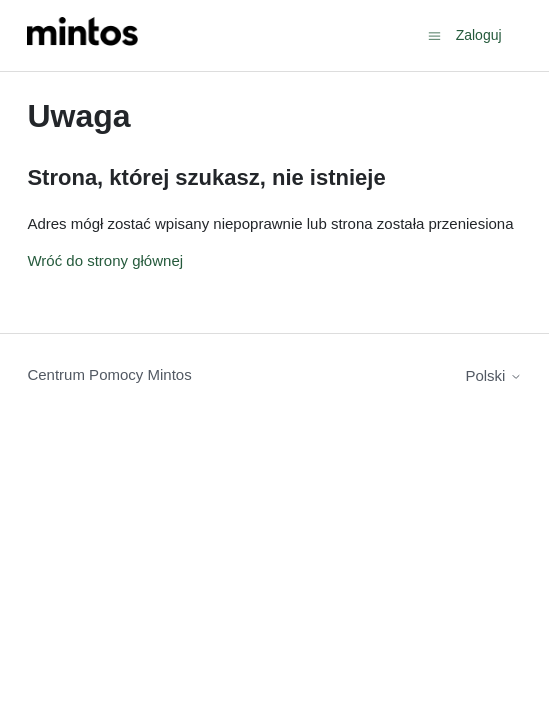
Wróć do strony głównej (105, 260)
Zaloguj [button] (479, 35)
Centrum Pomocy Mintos (109, 374)
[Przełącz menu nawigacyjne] (434, 34)
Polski (493, 375)
